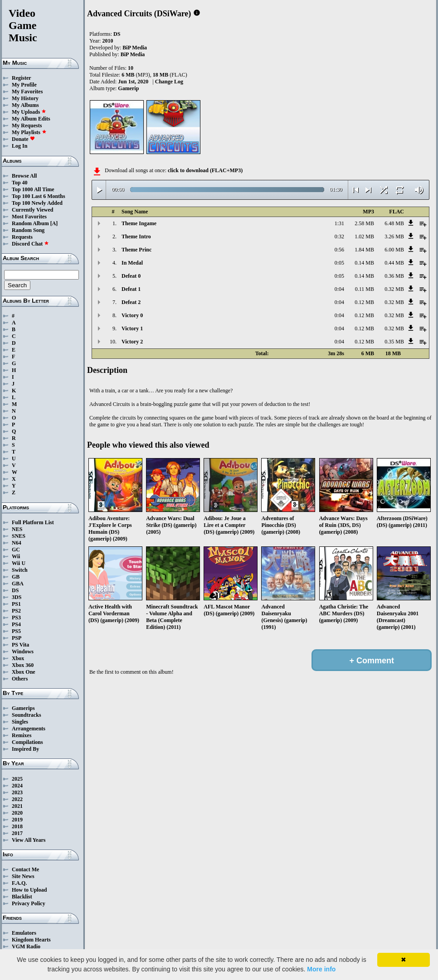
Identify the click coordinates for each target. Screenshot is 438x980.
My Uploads (29, 112)
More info (321, 969)
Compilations (27, 742)
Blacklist (22, 897)
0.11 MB (365, 289)
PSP (17, 638)
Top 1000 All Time (33, 189)
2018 (17, 826)
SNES (19, 536)
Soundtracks (27, 715)
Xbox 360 (23, 665)
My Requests (27, 126)
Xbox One (24, 672)
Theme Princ (136, 250)
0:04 (339, 289)
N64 (17, 543)
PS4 (16, 624)
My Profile (24, 85)
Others (20, 679)
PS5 (16, 631)
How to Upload (29, 890)
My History (25, 98)
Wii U (19, 563)
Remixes (22, 735)
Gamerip (128, 88)
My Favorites (27, 92)
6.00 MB (394, 250)
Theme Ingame (139, 223)
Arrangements (29, 729)
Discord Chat (30, 244)
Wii (16, 556)
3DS (17, 597)
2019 (17, 820)
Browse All (24, 176)
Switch (20, 570)
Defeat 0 (131, 276)
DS (15, 590)
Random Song (28, 230)
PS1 (16, 604)
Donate (23, 139)
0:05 (339, 263)
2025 (17, 779)
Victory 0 (132, 315)
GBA (18, 584)
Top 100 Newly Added (37, 203)
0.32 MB (394, 289)
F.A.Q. (19, 883)
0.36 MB (394, 276)
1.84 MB (364, 250)
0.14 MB (364, 263)
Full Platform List (33, 522)
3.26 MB (394, 237)
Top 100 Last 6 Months (39, 196)
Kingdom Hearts (31, 940)
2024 (17, 786)
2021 (17, 806)
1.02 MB (364, 237)
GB (16, 577)
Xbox (18, 658)
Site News (23, 876)
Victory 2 (132, 342)
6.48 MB (394, 223)
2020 (17, 813)
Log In (19, 146)
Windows (23, 652)
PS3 (16, 618)
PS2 (16, 611)
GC (16, 550)
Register (22, 78)
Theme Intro (136, 237)
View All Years (29, 840)
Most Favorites (29, 217)
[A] (54, 223)
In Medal (132, 263)
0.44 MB (394, 263)
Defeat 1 (131, 289)
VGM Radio (26, 946)
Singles (20, 722)
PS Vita (20, 645)
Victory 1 (132, 328)
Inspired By (25, 749)
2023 (17, 792)
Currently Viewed (32, 210)
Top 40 (20, 183)
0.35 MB (394, 342)
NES (17, 529)
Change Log (169, 82)
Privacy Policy (29, 903)
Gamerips (23, 708)
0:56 (339, 250)
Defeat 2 (131, 302)
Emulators (24, 933)
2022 (17, 799)
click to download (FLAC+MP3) (205, 170)
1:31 (339, 223)
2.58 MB (364, 223)
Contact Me (25, 869)
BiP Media (135, 48)
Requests (22, 237)
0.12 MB (364, 302)
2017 (17, 833)
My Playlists (29, 132)
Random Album (30, 223)
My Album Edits (31, 119)
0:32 (339, 237)
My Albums (25, 105)
